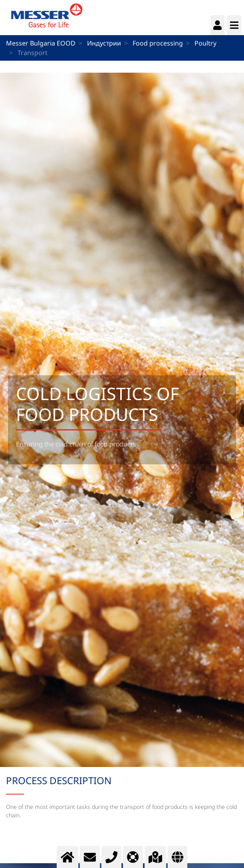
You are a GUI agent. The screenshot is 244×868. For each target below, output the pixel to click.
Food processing (158, 43)
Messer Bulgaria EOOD (41, 43)
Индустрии (104, 43)
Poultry (205, 43)
